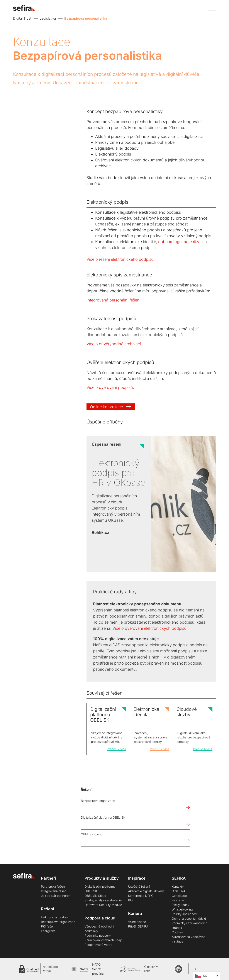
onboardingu (170, 242)
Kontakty (178, 886)
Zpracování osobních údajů (103, 940)
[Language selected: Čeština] (206, 976)
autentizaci (194, 242)
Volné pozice (137, 922)
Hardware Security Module (103, 905)
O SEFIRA (178, 891)
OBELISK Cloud (95, 896)
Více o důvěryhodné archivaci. (114, 344)
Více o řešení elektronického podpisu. (121, 259)
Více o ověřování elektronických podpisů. (150, 628)
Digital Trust (22, 18)
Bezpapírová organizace (58, 922)
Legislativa (48, 18)
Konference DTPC (141, 896)
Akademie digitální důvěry (146, 891)
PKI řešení (48, 926)
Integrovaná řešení (54, 891)
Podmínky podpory (98, 935)
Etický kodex (180, 905)
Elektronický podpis (54, 917)
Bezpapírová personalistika (86, 18)
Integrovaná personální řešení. (114, 300)
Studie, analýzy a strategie (103, 900)
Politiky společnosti (185, 914)
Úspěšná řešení (139, 886)
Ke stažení (179, 900)
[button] (210, 8)
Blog (131, 900)
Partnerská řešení (53, 886)
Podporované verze (98, 945)
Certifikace (179, 896)
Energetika (48, 931)
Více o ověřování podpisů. (110, 387)
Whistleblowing (182, 909)
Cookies (177, 932)
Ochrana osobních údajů (189, 918)
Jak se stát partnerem (56, 896)
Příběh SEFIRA (138, 926)
